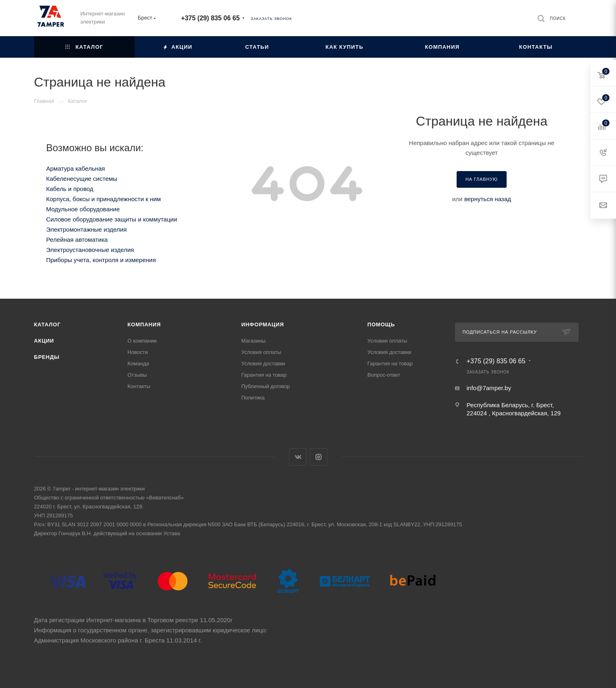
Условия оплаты (261, 352)
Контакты (139, 386)
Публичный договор (266, 386)
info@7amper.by (489, 388)
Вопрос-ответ (384, 375)
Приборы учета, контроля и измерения (101, 260)
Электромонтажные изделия (87, 229)
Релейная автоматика (77, 240)
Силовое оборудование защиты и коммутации (112, 219)
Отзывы (137, 375)
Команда (138, 364)
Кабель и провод (70, 189)
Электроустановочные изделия (90, 250)
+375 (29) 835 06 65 (210, 18)
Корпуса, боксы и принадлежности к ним (104, 199)
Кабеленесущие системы (82, 179)
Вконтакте (298, 457)
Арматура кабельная (76, 168)
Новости (138, 352)
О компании (142, 341)
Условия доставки (263, 364)
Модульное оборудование (83, 209)
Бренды (47, 357)
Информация (263, 324)
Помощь (381, 324)
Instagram (319, 457)
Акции (44, 341)
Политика (253, 398)
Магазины (254, 341)
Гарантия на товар (264, 375)
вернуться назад (488, 199)
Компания (144, 324)
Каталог (48, 324)
